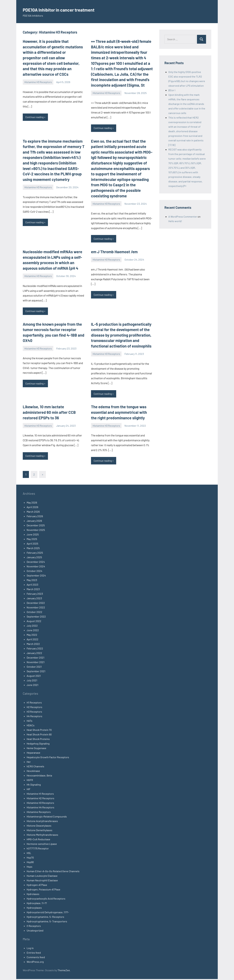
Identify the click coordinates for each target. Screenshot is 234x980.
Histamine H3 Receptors (38, 82)
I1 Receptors (34, 927)
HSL (29, 854)
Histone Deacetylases (39, 827)
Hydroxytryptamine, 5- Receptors (45, 918)
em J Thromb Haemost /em (114, 252)
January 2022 (34, 654)
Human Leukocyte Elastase (42, 877)
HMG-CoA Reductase (38, 840)
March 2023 (33, 590)
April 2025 (32, 544)
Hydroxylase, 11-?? (37, 904)
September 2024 (36, 576)
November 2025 (36, 531)
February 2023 (35, 595)
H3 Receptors (34, 713)
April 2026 (32, 508)
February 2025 (35, 554)
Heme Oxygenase (36, 749)
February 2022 (35, 649)
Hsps (29, 868)
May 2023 (32, 581)
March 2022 (33, 645)
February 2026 (35, 517)
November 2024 (36, 567)
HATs (29, 722)
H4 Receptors (34, 717)
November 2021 (36, 663)
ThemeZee (64, 971)
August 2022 (34, 622)
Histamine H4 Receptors (40, 808)
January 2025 (34, 558)
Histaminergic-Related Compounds (47, 817)
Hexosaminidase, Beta (39, 776)
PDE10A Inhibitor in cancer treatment (71, 9)
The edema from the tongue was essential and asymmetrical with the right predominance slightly (119, 413)
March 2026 (33, 513)
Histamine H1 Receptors (40, 795)
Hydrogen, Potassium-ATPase (43, 890)
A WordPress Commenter (183, 217)
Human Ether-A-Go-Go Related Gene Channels (53, 872)
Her (29, 763)
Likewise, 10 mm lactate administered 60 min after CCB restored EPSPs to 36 (49, 413)
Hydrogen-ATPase (37, 886)
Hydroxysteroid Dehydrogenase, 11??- (48, 913)
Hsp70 (30, 858)
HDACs (31, 726)
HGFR (30, 781)
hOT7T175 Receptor (38, 849)
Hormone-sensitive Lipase (42, 845)
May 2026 (32, 503)
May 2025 (32, 540)
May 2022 (32, 636)
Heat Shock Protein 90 (39, 735)
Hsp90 (30, 863)
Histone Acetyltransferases (42, 822)
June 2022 (33, 631)
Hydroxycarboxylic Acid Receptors (46, 899)
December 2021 (36, 658)
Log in (30, 949)
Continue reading (35, 117)
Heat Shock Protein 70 (39, 731)
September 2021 (36, 672)
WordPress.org (35, 963)
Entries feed (34, 954)
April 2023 (32, 586)
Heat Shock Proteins (38, 740)
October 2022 (34, 613)
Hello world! (175, 221)
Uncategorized (35, 931)
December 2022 (36, 604)
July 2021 (32, 681)
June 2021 (32, 686)
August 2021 (34, 677)
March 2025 (33, 549)
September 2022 (36, 617)
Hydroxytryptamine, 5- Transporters (47, 922)
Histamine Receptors (39, 813)
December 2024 (36, 563)
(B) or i (172, 90)
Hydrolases (33, 895)
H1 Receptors (34, 703)
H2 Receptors (34, 708)
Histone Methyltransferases (42, 836)
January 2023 (34, 599)
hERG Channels (35, 767)
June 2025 (33, 535)
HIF (29, 790)
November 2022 (36, 608)
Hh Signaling (34, 785)
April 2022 (32, 640)
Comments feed (36, 958)
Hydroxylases (34, 909)
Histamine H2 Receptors (40, 799)
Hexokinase (33, 772)
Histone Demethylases (39, 831)
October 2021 (34, 668)
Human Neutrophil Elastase (42, 881)
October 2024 (34, 572)
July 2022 (32, 627)
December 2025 (36, 526)
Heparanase (33, 754)
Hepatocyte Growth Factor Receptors (48, 758)
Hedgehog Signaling (38, 744)
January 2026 (34, 522)
